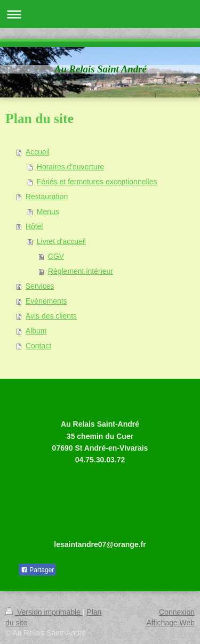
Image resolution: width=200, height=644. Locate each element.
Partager (37, 570)
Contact (38, 346)
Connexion (177, 612)
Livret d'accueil (61, 241)
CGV (56, 256)
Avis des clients (51, 316)
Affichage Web (170, 623)
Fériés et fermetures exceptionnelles (97, 182)
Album (36, 331)
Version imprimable (44, 612)
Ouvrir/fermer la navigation (100, 14)
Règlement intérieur (81, 271)
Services (40, 286)
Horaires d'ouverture (70, 167)
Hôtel (34, 226)
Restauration (47, 197)
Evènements (46, 301)
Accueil (38, 152)
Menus (48, 211)
